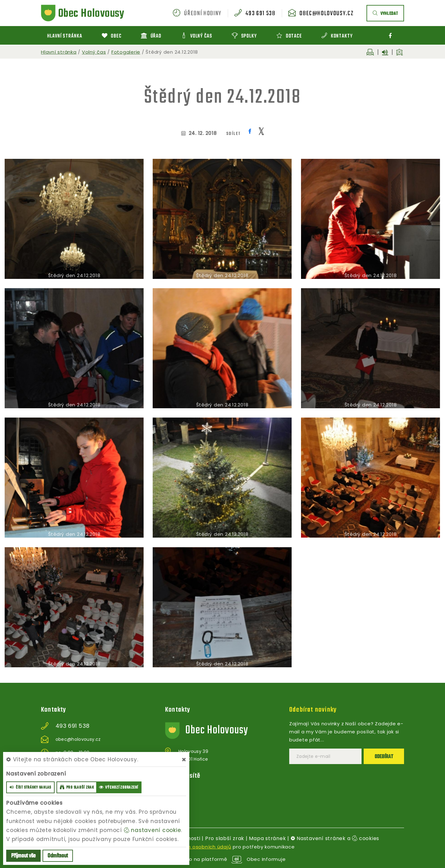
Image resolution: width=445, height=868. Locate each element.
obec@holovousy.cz (326, 14)
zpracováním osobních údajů (195, 847)
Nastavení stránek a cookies (335, 838)
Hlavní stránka (59, 52)
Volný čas (94, 52)
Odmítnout (58, 856)
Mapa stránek (267, 838)
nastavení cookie (153, 830)
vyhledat (385, 14)
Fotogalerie (126, 52)
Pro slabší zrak (225, 838)
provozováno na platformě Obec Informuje (223, 859)
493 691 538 (260, 14)
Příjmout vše (23, 856)
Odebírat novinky (313, 710)
